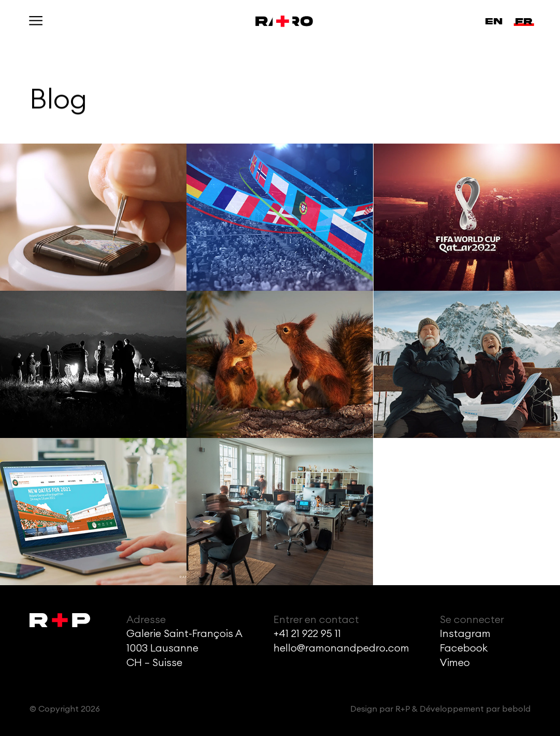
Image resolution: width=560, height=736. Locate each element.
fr (524, 21)
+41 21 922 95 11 (307, 634)
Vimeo (455, 663)
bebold (516, 709)
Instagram (465, 634)
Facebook (464, 648)
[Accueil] (280, 21)
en (494, 21)
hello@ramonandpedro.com (341, 648)
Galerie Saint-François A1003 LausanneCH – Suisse (184, 648)
